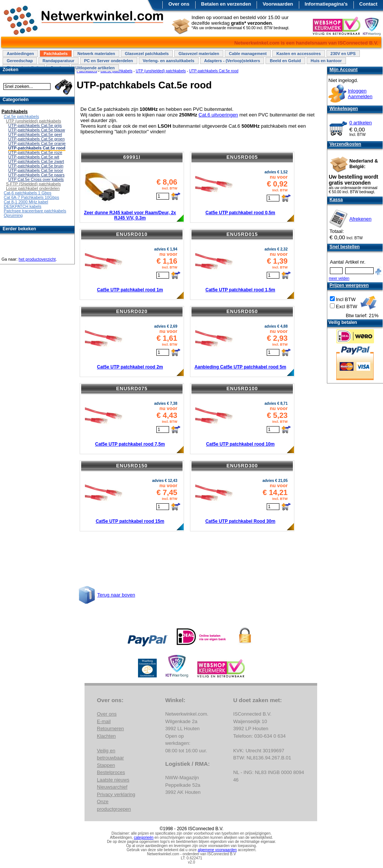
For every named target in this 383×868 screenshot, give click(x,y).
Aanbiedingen (20, 54)
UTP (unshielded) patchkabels (33, 121)
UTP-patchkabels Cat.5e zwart (36, 161)
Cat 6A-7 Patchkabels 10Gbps (31, 197)
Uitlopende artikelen (95, 68)
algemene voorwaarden (217, 850)
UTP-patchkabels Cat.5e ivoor (36, 170)
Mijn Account (344, 70)
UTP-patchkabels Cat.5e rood (37, 148)
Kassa (336, 200)
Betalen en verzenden (226, 4)
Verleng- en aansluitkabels (169, 61)
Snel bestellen (345, 247)
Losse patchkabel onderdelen (33, 188)
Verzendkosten (345, 144)
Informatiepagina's (326, 4)
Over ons (179, 4)
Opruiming (13, 215)
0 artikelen (361, 123)
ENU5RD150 (132, 466)
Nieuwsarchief (112, 787)
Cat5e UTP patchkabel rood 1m (130, 290)
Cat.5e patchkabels (21, 116)
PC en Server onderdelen (109, 61)
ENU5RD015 (242, 234)
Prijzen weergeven (349, 285)
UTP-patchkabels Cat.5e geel (35, 134)
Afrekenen (360, 219)
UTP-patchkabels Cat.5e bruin (36, 166)
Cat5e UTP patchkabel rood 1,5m (240, 290)
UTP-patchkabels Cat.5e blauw (37, 130)
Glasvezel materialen (199, 54)
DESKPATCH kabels (22, 206)
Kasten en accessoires (299, 54)
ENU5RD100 (242, 389)
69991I (132, 157)
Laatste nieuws (113, 780)
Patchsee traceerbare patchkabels (35, 211)
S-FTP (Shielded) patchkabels (33, 184)
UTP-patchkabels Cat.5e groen (36, 139)
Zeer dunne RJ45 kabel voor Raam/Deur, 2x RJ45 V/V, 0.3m (130, 215)
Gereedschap (20, 61)
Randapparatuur (59, 61)
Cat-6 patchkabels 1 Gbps (27, 193)
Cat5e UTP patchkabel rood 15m (130, 521)
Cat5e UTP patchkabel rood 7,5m (130, 444)
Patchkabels (56, 54)
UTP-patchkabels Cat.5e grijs (35, 125)
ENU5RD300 (242, 466)
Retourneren (110, 729)
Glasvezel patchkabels (147, 54)
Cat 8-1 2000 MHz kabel (26, 202)
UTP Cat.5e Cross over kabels (36, 179)
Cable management (248, 54)
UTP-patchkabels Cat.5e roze (35, 152)
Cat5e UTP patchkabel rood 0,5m (240, 213)
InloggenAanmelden (360, 94)
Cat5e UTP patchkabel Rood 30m (240, 521)
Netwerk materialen (96, 54)
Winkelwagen (344, 109)
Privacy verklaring (116, 794)
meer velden (339, 278)
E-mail (104, 721)
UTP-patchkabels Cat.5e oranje (37, 143)
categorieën (144, 837)
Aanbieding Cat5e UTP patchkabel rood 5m (240, 367)
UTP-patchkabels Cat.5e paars (36, 175)
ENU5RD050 (242, 311)
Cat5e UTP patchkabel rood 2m (130, 367)
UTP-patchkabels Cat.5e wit (34, 157)
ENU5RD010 (132, 234)
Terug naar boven (116, 595)
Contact (368, 4)
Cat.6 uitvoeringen (218, 115)
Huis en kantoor (326, 61)
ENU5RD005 (242, 157)
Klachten (106, 736)
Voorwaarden (278, 4)
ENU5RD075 (132, 389)
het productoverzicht (37, 259)
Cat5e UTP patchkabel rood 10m (240, 444)
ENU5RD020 (132, 311)
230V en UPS (343, 54)
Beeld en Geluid (285, 61)
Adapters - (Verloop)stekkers (232, 61)
